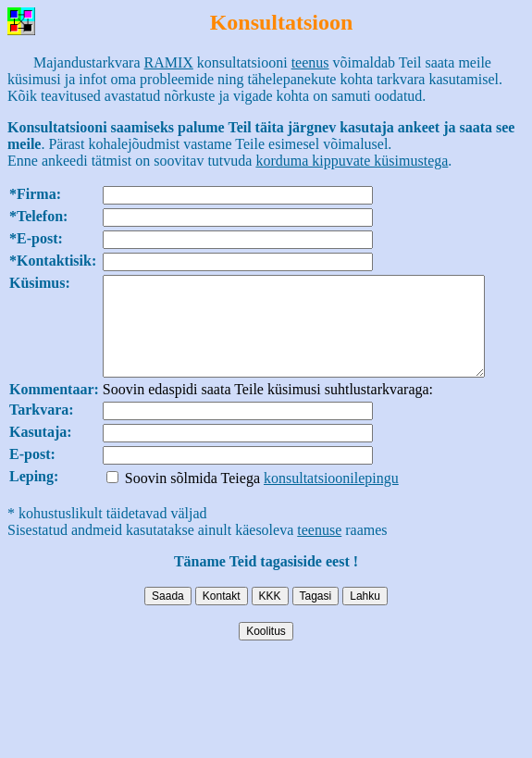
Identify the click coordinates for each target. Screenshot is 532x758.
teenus (310, 62)
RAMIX (169, 62)
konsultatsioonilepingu (331, 497)
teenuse (319, 549)
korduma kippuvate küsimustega (352, 161)
